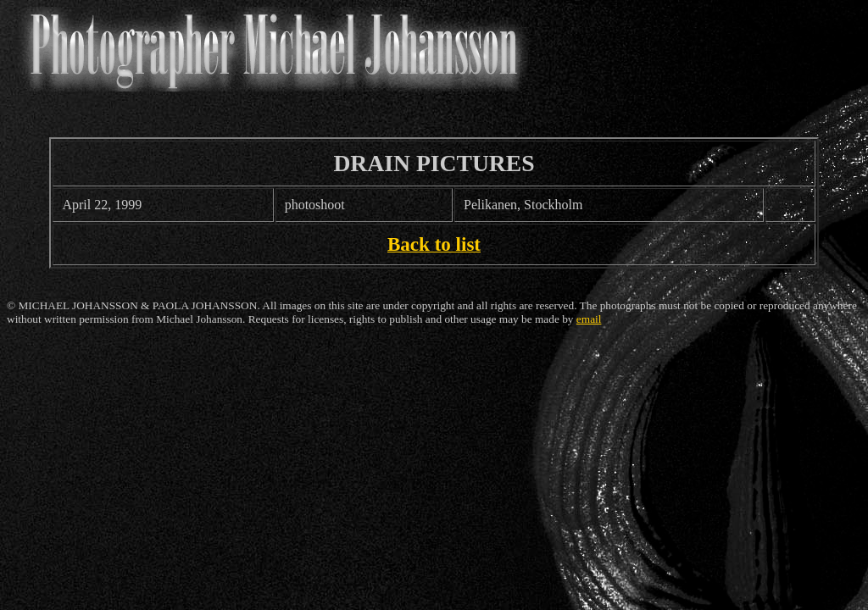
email (589, 319)
